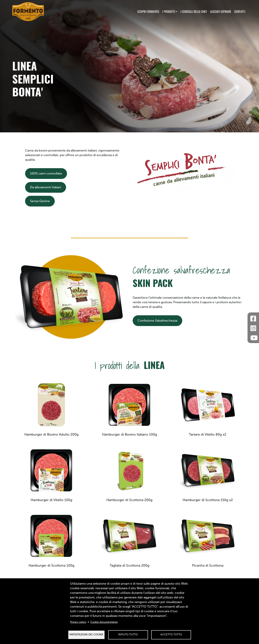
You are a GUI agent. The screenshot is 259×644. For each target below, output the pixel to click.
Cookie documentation (104, 622)
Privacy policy (78, 622)
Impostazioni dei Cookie (86, 635)
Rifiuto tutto (128, 635)
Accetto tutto (171, 635)
